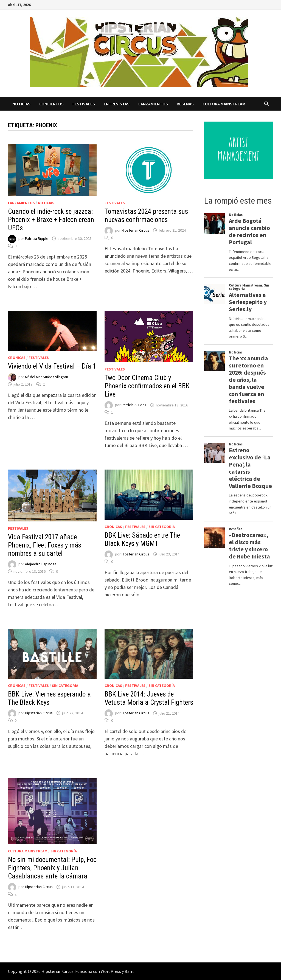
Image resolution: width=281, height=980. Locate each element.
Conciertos (51, 104)
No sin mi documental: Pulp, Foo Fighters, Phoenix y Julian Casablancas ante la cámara (52, 868)
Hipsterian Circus (135, 230)
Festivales (84, 104)
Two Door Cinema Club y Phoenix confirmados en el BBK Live (147, 386)
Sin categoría (162, 527)
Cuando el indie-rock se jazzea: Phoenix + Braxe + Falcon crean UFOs (51, 220)
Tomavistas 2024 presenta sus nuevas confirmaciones (146, 216)
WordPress (111, 971)
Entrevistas (117, 104)
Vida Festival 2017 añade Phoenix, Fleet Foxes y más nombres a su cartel (45, 545)
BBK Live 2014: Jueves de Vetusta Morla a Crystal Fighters (149, 698)
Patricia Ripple (37, 238)
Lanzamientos (153, 104)
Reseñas (185, 104)
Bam (129, 971)
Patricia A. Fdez (134, 405)
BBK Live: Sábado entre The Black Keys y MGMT (142, 539)
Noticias (21, 104)
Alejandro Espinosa (41, 564)
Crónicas (17, 358)
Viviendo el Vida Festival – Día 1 (52, 366)
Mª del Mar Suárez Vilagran (47, 377)
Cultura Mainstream (224, 104)
